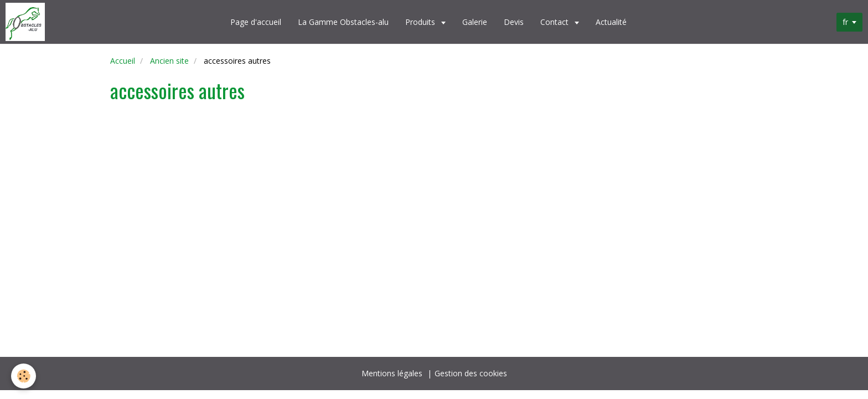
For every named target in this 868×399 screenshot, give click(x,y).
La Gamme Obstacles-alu (343, 22)
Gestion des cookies (471, 373)
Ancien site (169, 61)
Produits (421, 22)
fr (845, 22)
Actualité (611, 22)
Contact (556, 22)
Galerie (475, 22)
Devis (514, 22)
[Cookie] (24, 376)
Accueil (123, 61)
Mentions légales (392, 373)
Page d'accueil (256, 22)
